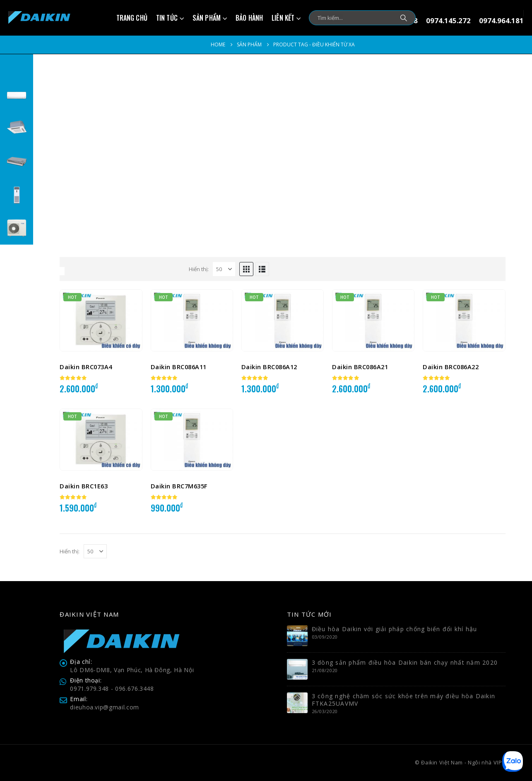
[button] (246, 269)
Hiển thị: (199, 269)
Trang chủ (132, 18)
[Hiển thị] (224, 269)
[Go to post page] (297, 635)
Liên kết (283, 18)
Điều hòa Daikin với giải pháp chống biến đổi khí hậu (395, 629)
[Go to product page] (101, 320)
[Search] (404, 18)
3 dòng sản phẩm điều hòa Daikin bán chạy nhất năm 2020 (405, 662)
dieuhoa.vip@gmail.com (105, 707)
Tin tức (167, 18)
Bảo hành (249, 18)
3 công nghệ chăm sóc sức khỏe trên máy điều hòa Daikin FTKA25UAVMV (404, 700)
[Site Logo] (39, 18)
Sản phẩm (207, 18)
